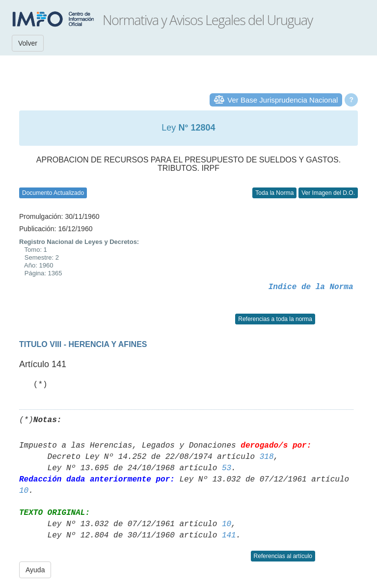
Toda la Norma (274, 193)
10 (24, 491)
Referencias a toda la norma (275, 319)
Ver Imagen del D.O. (328, 193)
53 (227, 468)
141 (229, 535)
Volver (28, 43)
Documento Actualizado (53, 193)
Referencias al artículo (283, 556)
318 (267, 457)
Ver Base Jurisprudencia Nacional (283, 100)
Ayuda (35, 570)
